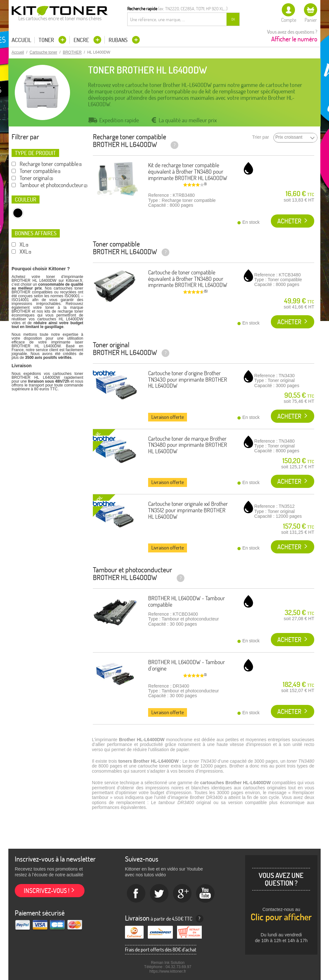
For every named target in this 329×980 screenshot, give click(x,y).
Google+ (182, 894)
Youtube (206, 894)
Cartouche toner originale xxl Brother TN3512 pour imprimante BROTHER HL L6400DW (188, 510)
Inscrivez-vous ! (47, 891)
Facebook (136, 894)
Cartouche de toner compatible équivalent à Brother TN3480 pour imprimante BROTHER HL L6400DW (188, 279)
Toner (47, 40)
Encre (82, 40)
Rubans (119, 40)
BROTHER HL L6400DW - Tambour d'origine (187, 665)
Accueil (21, 40)
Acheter (289, 221)
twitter (159, 894)
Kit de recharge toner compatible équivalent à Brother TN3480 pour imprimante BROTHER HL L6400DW (188, 172)
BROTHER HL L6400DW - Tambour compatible (187, 601)
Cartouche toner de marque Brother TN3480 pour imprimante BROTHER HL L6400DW (188, 445)
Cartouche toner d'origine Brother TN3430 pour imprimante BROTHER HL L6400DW (188, 380)
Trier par (261, 137)
